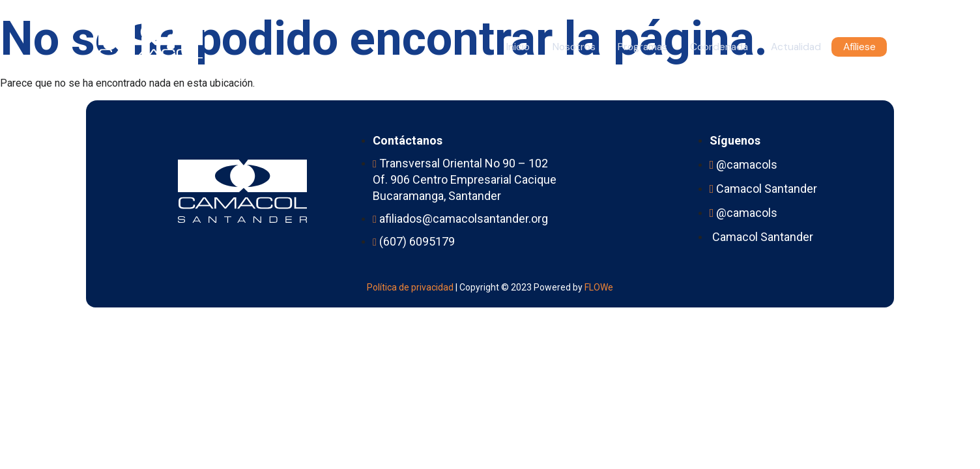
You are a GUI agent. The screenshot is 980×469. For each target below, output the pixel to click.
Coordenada (707, 47)
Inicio (490, 47)
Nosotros (550, 47)
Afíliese (858, 47)
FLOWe (599, 287)
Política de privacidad (410, 287)
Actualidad (789, 47)
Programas (625, 47)
